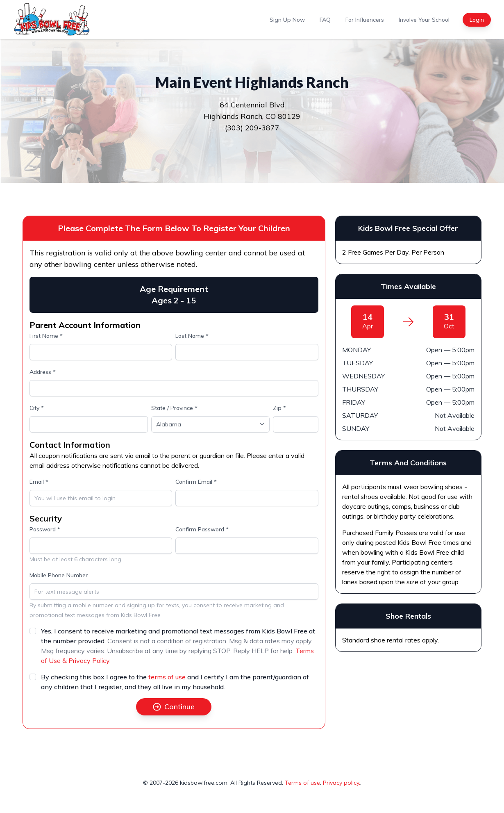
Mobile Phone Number (59, 575)
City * (37, 408)
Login (477, 20)
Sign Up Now (287, 20)
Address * (43, 372)
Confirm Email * (196, 482)
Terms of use (302, 783)
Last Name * (192, 336)
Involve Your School (424, 20)
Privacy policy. (342, 783)
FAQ (325, 20)
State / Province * (174, 408)
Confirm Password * (202, 529)
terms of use (167, 677)
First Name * (46, 336)
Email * (39, 482)
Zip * (279, 408)
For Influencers (365, 20)
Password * (45, 529)
